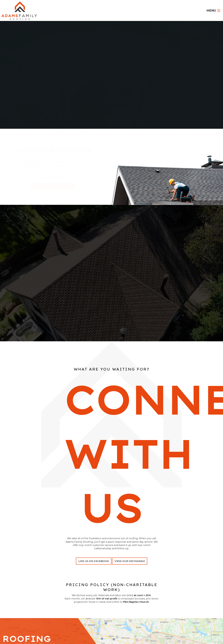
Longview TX (143, 72)
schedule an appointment (52, 187)
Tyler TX (129, 72)
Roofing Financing (94, 88)
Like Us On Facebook (94, 565)
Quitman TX (159, 72)
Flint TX (73, 76)
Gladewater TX (146, 76)
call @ (129, 88)
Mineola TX (60, 76)
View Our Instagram (130, 565)
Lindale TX (84, 76)
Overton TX (129, 76)
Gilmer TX (115, 76)
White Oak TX (100, 76)
